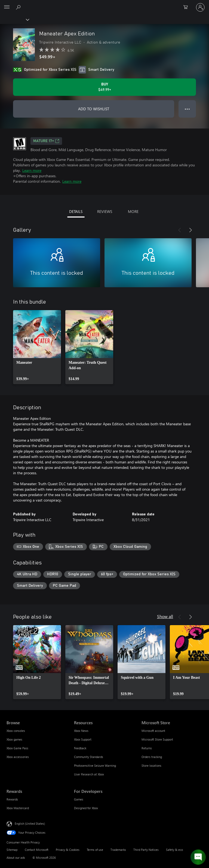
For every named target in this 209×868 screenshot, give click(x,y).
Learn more (32, 170)
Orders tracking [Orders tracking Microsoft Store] (152, 757)
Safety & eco (174, 850)
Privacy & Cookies (68, 850)
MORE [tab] (133, 211)
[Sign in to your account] (200, 7)
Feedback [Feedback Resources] (80, 748)
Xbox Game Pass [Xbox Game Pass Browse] (17, 748)
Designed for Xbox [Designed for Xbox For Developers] (86, 808)
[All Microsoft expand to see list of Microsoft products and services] (7, 7)
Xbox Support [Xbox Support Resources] (83, 739)
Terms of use (95, 850)
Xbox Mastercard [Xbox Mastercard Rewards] (18, 808)
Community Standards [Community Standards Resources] (89, 757)
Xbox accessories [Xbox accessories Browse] (18, 757)
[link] (37, 347)
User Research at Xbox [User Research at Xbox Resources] (89, 774)
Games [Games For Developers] (79, 799)
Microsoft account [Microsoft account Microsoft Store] (153, 731)
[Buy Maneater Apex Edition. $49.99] (104, 87)
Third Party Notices (146, 850)
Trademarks (118, 850)
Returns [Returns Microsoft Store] (147, 748)
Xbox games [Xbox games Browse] (14, 739)
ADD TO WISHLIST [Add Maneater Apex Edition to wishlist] (94, 109)
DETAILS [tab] (76, 211)
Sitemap (12, 850)
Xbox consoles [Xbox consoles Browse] (16, 731)
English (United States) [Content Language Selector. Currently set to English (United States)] (30, 823)
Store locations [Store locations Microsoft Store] (151, 765)
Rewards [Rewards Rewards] (12, 799)
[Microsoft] (104, 4)
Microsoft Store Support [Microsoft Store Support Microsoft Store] (157, 739)
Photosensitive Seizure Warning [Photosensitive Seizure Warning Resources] (95, 765)
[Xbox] (14, 19)
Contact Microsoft (37, 850)
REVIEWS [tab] (105, 211)
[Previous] (180, 230)
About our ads (16, 858)
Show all (165, 616)
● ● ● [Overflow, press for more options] (187, 109)
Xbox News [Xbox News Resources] (81, 731)
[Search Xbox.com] (19, 7)
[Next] (190, 230)
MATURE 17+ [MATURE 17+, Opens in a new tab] (46, 141)
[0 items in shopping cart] (187, 7)
